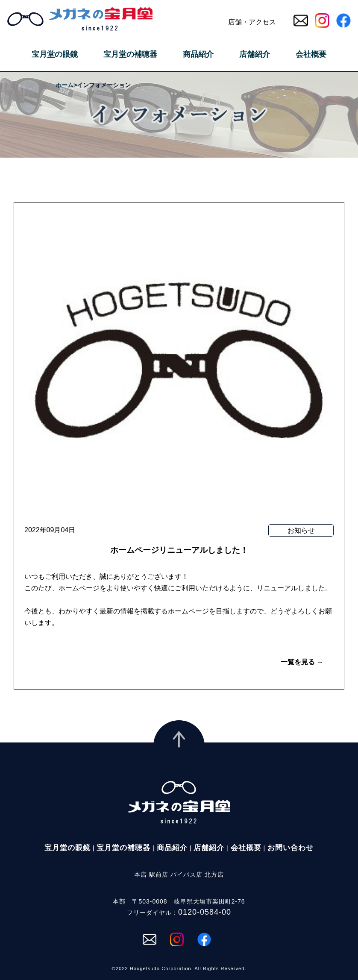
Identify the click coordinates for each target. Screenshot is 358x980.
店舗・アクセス (252, 22)
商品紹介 (198, 54)
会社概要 (311, 54)
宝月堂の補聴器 (130, 54)
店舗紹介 (255, 54)
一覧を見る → (302, 662)
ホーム (65, 85)
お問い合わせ (291, 848)
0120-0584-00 (205, 912)
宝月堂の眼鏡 (55, 54)
